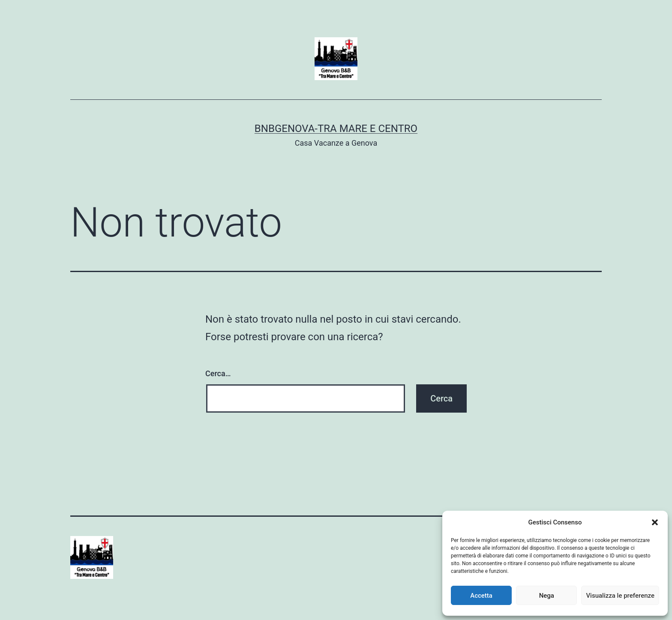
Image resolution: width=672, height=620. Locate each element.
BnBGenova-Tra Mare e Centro (336, 129)
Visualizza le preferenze (620, 596)
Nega (547, 596)
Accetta (481, 596)
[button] (655, 522)
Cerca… (218, 373)
